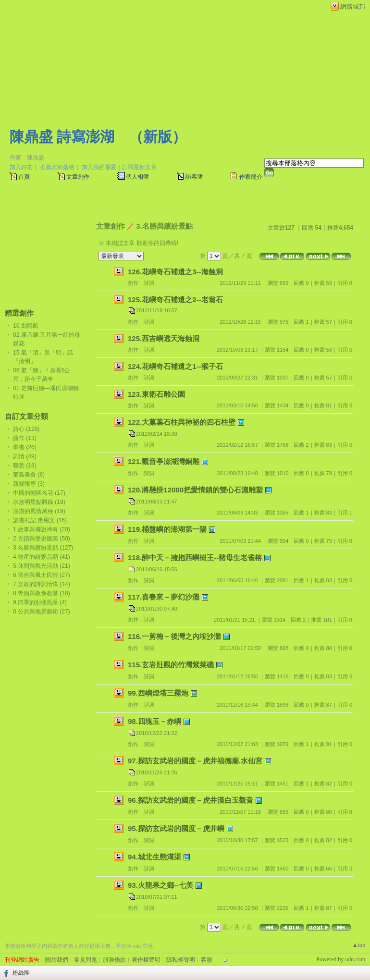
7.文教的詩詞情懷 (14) (42, 584)
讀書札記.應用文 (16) (40, 520)
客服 (207, 960)
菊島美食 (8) (29, 475)
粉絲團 (21, 973)
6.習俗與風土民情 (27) (42, 575)
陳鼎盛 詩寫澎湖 (62, 137)
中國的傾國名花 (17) (39, 493)
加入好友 (21, 167)
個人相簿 (137, 177)
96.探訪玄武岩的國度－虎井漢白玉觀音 (191, 800)
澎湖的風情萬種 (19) (39, 511)
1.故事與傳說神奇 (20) (42, 529)
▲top (359, 945)
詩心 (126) (26, 429)
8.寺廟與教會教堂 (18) (42, 593)
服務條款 (114, 960)
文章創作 (78, 177)
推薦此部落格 (57, 167)
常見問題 (86, 960)
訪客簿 (194, 177)
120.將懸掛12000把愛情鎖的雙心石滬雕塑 (195, 490)
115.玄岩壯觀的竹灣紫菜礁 (171, 665)
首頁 (24, 177)
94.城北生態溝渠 (154, 857)
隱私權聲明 (181, 960)
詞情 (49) (25, 456)
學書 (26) (25, 447)
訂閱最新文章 (139, 167)
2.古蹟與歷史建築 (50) (42, 539)
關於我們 (57, 960)
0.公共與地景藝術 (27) (42, 612)
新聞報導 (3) (29, 484)
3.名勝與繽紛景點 (164, 226)
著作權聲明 (146, 960)
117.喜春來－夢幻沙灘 (164, 597)
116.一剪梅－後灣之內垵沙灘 (174, 636)
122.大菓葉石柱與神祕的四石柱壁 (182, 422)
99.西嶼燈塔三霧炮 (158, 693)
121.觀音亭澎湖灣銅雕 (164, 461)
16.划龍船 (26, 326)
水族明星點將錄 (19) (39, 502)
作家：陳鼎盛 (27, 158)
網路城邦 (353, 6)
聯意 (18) (25, 465)
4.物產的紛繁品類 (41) (42, 557)
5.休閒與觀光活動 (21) (42, 566)
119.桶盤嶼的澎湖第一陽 (167, 529)
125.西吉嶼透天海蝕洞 (164, 338)
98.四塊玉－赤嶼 (154, 721)
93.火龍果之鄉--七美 (160, 885)
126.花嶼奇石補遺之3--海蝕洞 (175, 272)
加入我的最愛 (99, 167)
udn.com (355, 959)
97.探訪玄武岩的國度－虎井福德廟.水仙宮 (195, 761)
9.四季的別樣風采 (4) (40, 602)
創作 (133, 283)
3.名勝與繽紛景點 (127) (43, 548)
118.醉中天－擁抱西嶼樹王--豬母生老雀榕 (195, 557)
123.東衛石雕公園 (156, 394)
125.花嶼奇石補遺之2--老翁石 (175, 300)
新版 (158, 137)
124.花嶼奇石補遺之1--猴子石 (175, 366)
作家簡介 (251, 177)
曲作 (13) (25, 438)
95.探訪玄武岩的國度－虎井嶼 (176, 828)
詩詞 (149, 283)
